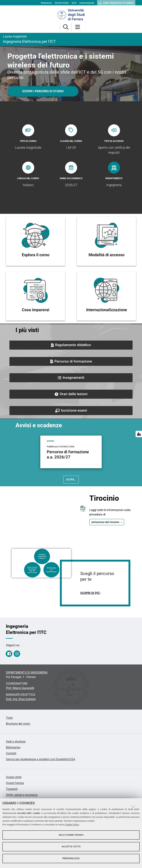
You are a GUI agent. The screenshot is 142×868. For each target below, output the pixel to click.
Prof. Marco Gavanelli (20, 688)
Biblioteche (13, 747)
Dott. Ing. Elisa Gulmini (21, 699)
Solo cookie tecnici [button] (71, 835)
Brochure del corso (18, 724)
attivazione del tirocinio (105, 522)
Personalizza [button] (71, 858)
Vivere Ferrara (15, 783)
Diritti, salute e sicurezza (22, 795)
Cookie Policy (72, 825)
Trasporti (12, 789)
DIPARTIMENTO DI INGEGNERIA (27, 673)
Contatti (11, 753)
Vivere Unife (14, 777)
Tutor (9, 718)
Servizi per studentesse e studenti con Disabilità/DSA (40, 759)
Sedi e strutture (16, 742)
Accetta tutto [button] (71, 847)
